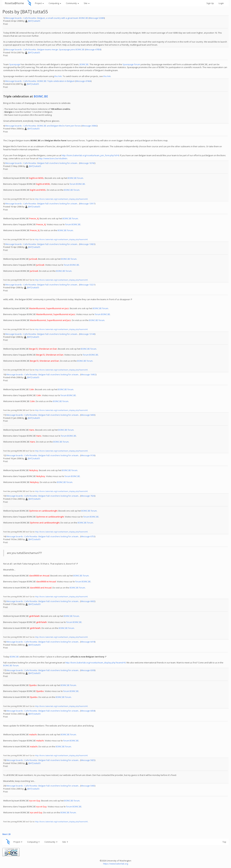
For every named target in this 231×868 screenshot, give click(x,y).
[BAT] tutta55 (34, 21)
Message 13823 (87, 244)
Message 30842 (90, 126)
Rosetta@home (14, 3)
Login (221, 3)
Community (72, 3)
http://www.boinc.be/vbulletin (53, 158)
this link (58, 76)
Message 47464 (83, 81)
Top (224, 842)
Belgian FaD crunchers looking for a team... (58, 163)
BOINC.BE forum (75, 178)
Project (39, 3)
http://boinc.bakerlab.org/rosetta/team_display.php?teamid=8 (61, 199)
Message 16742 (87, 163)
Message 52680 (97, 18)
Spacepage (15, 64)
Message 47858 (93, 49)
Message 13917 (87, 204)
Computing (55, 3)
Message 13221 (87, 285)
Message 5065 (88, 786)
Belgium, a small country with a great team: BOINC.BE (63, 18)
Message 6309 (88, 670)
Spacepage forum (131, 64)
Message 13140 (87, 334)
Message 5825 (88, 760)
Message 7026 (88, 496)
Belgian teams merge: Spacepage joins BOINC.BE (61, 49)
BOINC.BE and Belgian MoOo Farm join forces (59, 126)
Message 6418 (88, 642)
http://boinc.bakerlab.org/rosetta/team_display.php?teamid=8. (62, 822)
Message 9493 (88, 415)
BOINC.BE (84, 64)
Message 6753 (88, 536)
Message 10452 (88, 374)
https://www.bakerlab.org (116, 864)
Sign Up (210, 3)
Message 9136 (88, 455)
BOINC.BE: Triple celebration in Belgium (56, 81)
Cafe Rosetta (30, 18)
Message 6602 (88, 601)
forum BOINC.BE (77, 184)
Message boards (14, 18)
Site (87, 3)
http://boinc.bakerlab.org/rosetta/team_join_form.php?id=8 (90, 155)
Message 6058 (88, 711)
